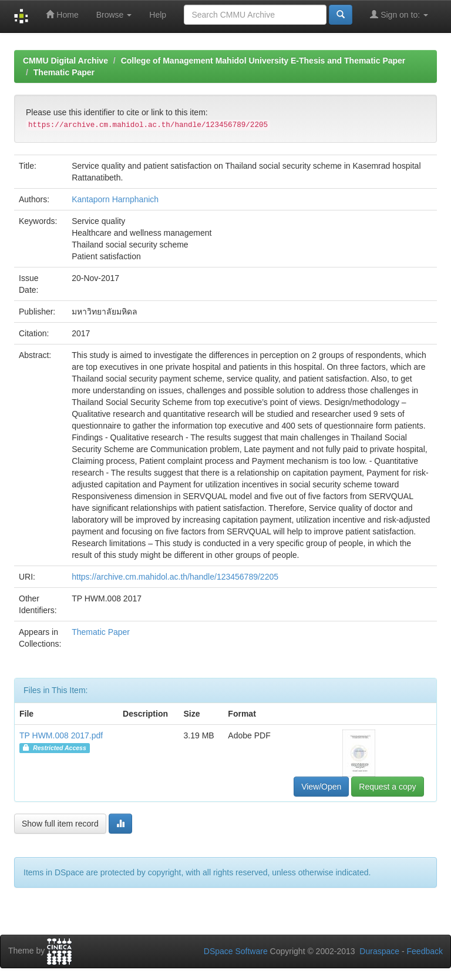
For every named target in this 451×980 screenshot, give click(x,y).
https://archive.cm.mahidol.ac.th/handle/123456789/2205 (175, 577)
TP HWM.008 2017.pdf (61, 735)
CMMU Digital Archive (65, 61)
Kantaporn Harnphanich (115, 199)
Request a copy (387, 787)
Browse (114, 15)
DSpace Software (236, 951)
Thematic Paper (64, 72)
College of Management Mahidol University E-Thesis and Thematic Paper (263, 61)
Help (158, 15)
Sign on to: (399, 14)
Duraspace (379, 951)
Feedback (425, 951)
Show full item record (60, 824)
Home (62, 14)
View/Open (321, 787)
